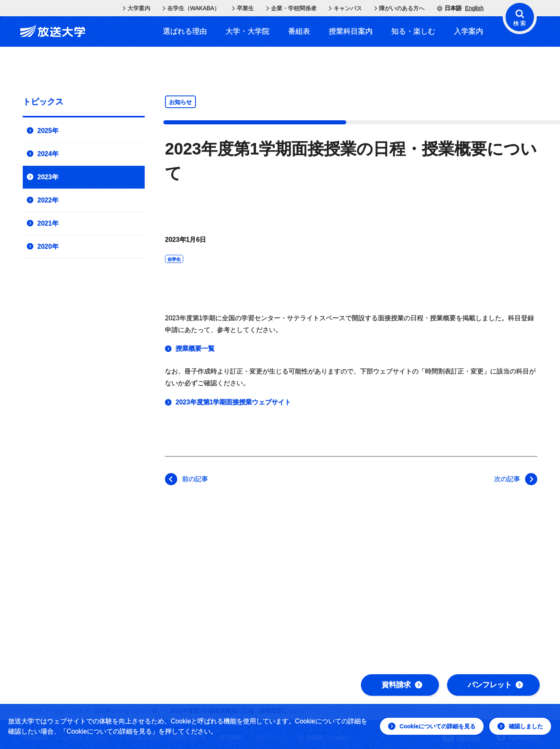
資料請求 (402, 685)
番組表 (299, 31)
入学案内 (469, 31)
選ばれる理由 (185, 31)
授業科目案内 (351, 31)
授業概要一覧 (195, 348)
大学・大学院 (247, 31)
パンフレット (495, 685)
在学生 (174, 259)
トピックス (43, 102)
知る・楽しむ (413, 31)
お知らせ (180, 102)
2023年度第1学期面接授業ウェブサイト (233, 402)
